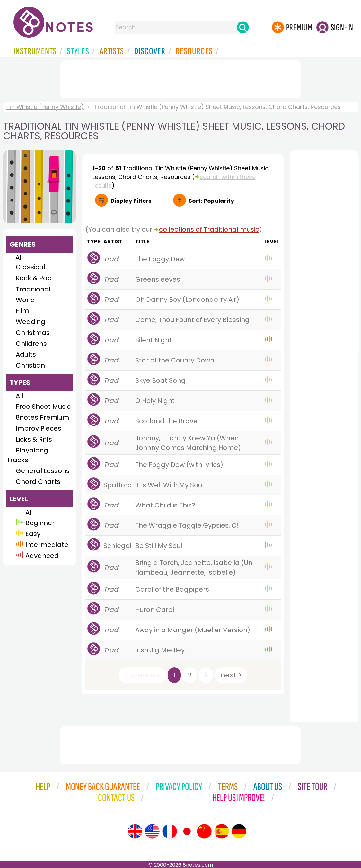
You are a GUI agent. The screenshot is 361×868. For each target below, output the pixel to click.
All (19, 257)
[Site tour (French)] (170, 831)
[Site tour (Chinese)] (204, 831)
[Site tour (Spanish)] (222, 831)
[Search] (243, 27)
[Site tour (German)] (239, 831)
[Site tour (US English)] (152, 831)
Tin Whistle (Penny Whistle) (45, 107)
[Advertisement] (180, 78)
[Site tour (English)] (135, 831)
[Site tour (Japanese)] (187, 831)
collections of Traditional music (209, 229)
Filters (131, 201)
